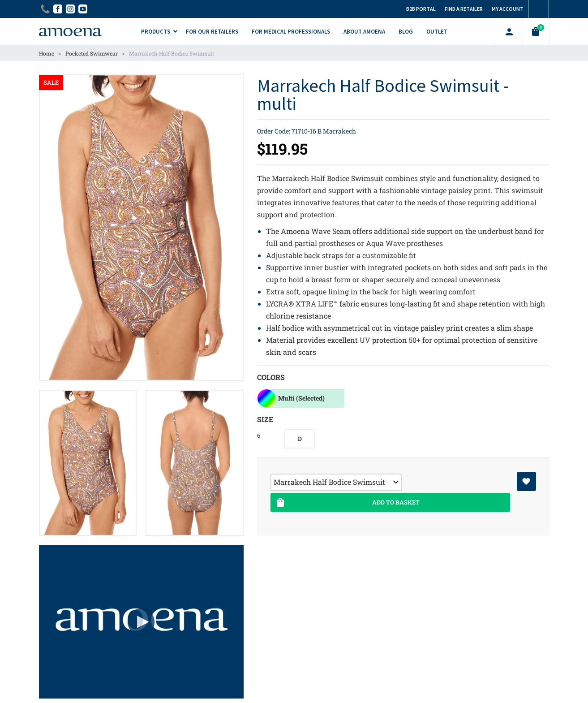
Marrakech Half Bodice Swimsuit (172, 53)
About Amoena (364, 32)
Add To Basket (347, 502)
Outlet (437, 32)
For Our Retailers (212, 32)
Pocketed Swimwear (92, 53)
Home (47, 53)
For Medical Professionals (291, 32)
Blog (406, 32)
